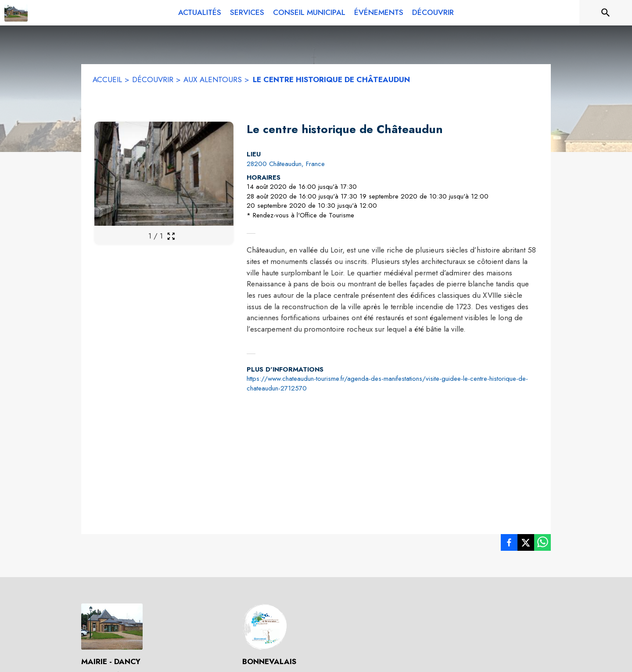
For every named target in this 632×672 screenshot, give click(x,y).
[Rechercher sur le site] (606, 13)
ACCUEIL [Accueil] (107, 79)
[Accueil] (16, 13)
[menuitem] (200, 13)
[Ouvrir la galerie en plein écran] (171, 236)
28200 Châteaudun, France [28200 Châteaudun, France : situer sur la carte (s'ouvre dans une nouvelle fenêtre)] (286, 164)
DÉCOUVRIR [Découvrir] (153, 79)
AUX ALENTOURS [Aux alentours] (213, 79)
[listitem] (509, 544)
